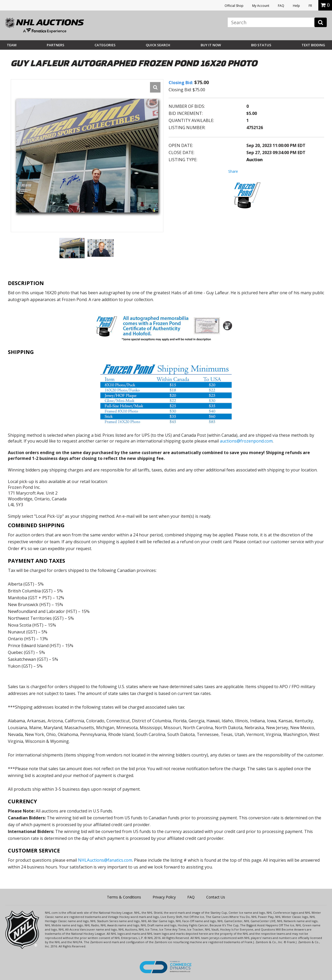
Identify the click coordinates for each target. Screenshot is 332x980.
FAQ (281, 6)
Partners (56, 45)
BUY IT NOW (211, 45)
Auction (255, 160)
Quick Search (158, 45)
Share (233, 171)
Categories (105, 45)
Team (12, 45)
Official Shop (234, 6)
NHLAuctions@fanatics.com (105, 860)
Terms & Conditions (124, 897)
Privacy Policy (164, 897)
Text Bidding (313, 45)
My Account (261, 6)
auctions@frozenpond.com (246, 441)
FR (310, 6)
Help (296, 6)
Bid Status (261, 45)
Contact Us (216, 897)
